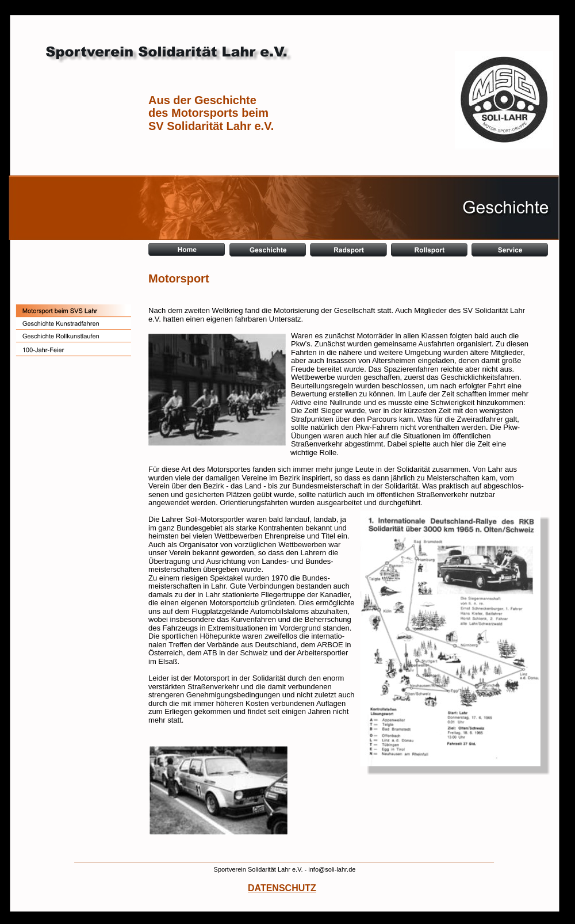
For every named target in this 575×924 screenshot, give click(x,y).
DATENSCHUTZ (282, 888)
